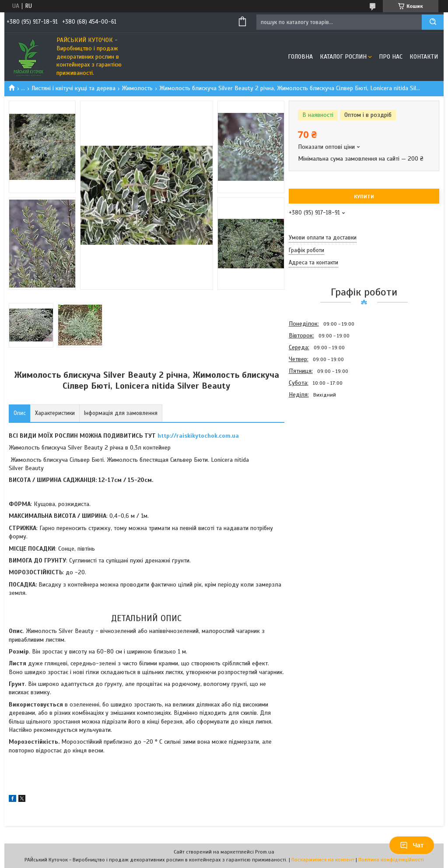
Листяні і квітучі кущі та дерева (73, 88)
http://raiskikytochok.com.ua (198, 436)
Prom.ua (265, 852)
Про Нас (391, 57)
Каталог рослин (343, 57)
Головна (300, 57)
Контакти (424, 57)
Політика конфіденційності (391, 860)
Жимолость (137, 88)
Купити (364, 197)
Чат (412, 845)
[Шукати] (433, 22)
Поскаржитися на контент (323, 860)
